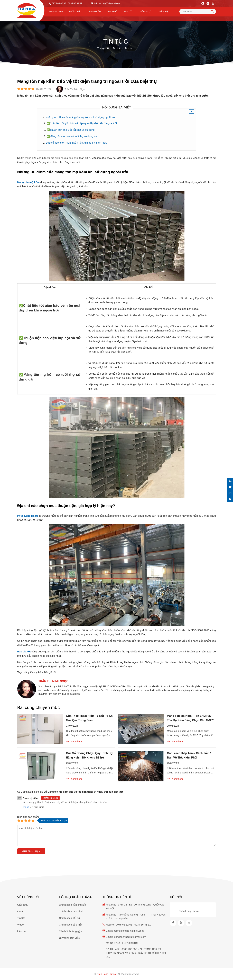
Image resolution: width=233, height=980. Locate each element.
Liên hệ (164, 12)
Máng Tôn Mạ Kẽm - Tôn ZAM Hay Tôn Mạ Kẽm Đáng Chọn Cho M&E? (190, 718)
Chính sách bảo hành (71, 911)
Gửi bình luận (31, 851)
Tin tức (129, 12)
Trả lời (26, 807)
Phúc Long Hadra (189, 911)
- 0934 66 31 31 (74, 3)
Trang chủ (56, 12)
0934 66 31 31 (143, 925)
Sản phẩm (95, 12)
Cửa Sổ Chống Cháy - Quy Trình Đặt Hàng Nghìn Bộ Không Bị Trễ (90, 755)
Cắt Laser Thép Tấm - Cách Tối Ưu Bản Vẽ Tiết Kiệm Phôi (190, 755)
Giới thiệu (76, 12)
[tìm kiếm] (212, 11)
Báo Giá (113, 12)
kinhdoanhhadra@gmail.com (130, 937)
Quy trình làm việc (69, 938)
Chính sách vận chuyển (73, 905)
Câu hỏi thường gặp (71, 931)
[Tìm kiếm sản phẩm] (198, 12)
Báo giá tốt (50, 672)
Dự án (21, 911)
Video (21, 925)
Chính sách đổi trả (69, 918)
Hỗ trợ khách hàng (76, 897)
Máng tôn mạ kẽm (33, 672)
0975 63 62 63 (59, 3)
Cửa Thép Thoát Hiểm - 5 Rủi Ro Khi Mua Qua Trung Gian (90, 718)
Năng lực (146, 12)
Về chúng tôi (28, 897)
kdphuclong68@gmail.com (106, 3)
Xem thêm (74, 741)
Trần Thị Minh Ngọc (53, 681)
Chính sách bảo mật (71, 925)
